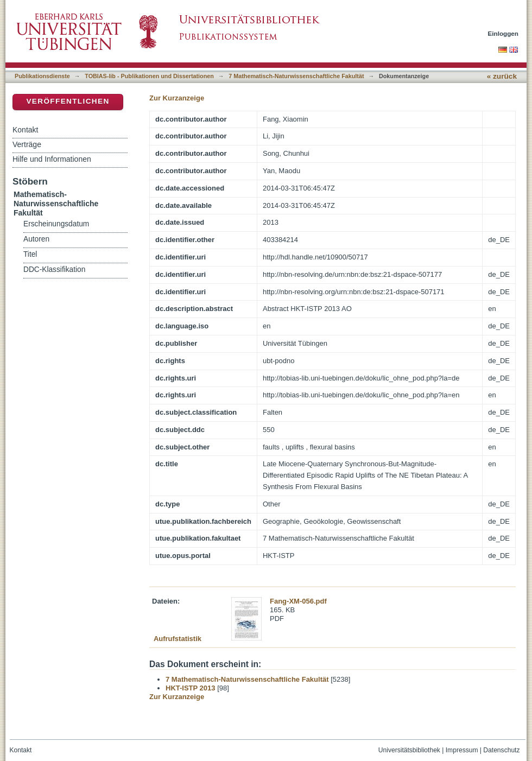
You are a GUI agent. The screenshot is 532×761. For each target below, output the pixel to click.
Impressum (462, 750)
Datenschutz (501, 750)
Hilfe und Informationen (52, 159)
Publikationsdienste (42, 76)
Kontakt (25, 130)
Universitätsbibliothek (409, 750)
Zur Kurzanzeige (177, 98)
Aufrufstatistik (178, 639)
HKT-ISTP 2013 (191, 688)
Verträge (27, 144)
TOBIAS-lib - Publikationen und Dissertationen (149, 76)
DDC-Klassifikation (54, 269)
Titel (30, 254)
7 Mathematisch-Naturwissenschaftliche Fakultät (296, 76)
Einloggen (503, 33)
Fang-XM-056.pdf (298, 601)
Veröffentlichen (68, 101)
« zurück (502, 76)
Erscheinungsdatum (56, 224)
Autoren (36, 239)
